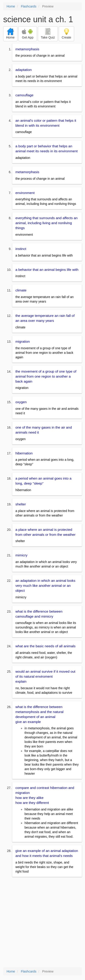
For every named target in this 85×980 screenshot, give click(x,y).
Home (11, 6)
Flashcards (29, 6)
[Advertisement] (42, 923)
